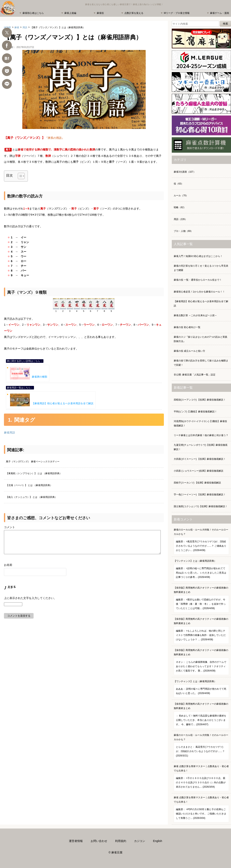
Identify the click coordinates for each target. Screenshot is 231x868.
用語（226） (180, 219)
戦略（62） (180, 207)
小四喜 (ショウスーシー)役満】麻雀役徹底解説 (199, 471)
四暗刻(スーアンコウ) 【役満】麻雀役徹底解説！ (200, 400)
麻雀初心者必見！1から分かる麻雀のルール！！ (199, 292)
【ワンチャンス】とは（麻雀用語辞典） (201, 570)
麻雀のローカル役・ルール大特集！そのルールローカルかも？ (201, 541)
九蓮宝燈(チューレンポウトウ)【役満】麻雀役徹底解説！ (201, 447)
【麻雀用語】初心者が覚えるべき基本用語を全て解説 (52, 400)
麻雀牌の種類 (29, 373)
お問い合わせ (99, 841)
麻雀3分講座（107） (185, 172)
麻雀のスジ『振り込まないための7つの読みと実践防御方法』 (200, 339)
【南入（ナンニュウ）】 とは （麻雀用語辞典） (31, 497)
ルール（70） (181, 196)
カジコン (140, 841)
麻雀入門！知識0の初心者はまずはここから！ (198, 256)
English (158, 841)
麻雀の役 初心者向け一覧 (187, 327)
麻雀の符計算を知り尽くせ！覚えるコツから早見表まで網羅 (201, 268)
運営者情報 (76, 841)
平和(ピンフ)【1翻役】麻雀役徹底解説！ (195, 412)
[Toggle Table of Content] (19, 176)
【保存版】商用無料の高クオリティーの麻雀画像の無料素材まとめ (201, 600)
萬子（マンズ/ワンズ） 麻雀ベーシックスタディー (33, 462)
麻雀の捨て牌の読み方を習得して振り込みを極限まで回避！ (201, 363)
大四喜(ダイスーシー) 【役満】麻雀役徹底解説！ (200, 459)
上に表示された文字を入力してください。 (30, 603)
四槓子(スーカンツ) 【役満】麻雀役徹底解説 (197, 483)
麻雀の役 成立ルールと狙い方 (189, 351)
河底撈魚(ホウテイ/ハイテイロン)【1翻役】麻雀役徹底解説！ (200, 423)
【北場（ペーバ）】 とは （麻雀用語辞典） (29, 485)
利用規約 (121, 841)
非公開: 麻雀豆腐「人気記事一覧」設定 (195, 375)
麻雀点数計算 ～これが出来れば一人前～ (195, 315)
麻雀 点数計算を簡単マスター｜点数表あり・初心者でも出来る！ (201, 778)
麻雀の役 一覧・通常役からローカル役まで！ (198, 280)
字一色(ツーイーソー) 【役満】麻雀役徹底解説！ (200, 495)
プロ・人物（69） (183, 231)
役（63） (179, 184)
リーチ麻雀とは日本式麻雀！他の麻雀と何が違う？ (201, 435)
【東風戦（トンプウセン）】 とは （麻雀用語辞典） (34, 473)
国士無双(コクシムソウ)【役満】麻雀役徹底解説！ (201, 506)
